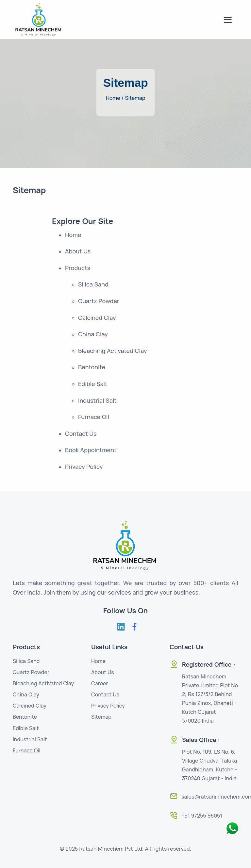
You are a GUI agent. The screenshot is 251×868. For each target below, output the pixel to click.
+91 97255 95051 (202, 816)
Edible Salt (26, 728)
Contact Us (105, 694)
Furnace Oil (27, 750)
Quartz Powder (31, 672)
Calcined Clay (30, 706)
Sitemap (135, 98)
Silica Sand (26, 661)
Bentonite (25, 717)
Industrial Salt (30, 739)
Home (98, 661)
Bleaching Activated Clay (43, 683)
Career (100, 683)
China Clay (26, 694)
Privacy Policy (108, 706)
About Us (103, 672)
